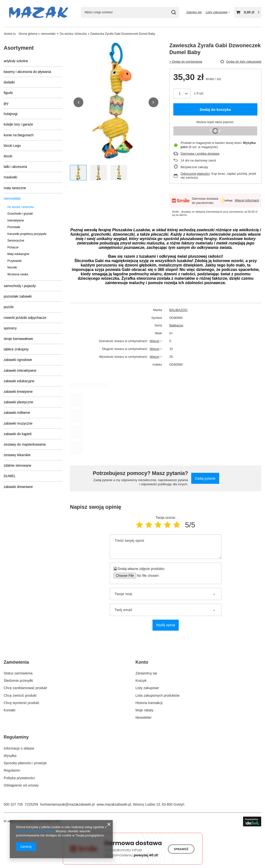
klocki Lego (12, 146)
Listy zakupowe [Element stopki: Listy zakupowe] (147, 688)
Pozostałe (14, 227)
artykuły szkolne (16, 61)
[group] (116, 102)
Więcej (155, 341)
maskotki (10, 177)
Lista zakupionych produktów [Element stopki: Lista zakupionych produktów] (158, 695)
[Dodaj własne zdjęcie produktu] (146, 576)
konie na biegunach (19, 135)
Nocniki (12, 267)
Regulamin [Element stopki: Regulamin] (12, 770)
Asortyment (19, 48)
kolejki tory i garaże (18, 124)
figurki (8, 93)
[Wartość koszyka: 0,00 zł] (248, 12)
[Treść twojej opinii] (166, 547)
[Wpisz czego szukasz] (130, 12)
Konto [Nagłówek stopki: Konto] (142, 662)
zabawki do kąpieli (18, 434)
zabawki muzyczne (18, 423)
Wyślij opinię (166, 625)
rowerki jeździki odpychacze (25, 318)
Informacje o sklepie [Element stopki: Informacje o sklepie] (19, 748)
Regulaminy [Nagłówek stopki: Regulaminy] (16, 737)
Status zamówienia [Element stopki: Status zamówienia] (18, 673)
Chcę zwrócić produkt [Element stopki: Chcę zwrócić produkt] (20, 695)
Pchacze (13, 247)
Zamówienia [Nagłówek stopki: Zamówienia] (16, 662)
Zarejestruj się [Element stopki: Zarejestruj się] (146, 673)
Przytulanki (14, 261)
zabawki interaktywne (20, 370)
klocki (8, 156)
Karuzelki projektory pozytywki (27, 234)
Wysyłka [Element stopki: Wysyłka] (10, 756)
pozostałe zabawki (18, 296)
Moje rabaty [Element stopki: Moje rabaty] (145, 710)
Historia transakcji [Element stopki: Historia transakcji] (149, 703)
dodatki (9, 82)
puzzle (9, 307)
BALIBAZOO (178, 310)
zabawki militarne (17, 413)
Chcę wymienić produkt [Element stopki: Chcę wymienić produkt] (21, 703)
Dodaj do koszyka (215, 110)
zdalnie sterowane (18, 465)
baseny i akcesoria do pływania (27, 72)
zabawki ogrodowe (18, 360)
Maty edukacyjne (18, 254)
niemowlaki (48, 34)
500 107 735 (13, 804)
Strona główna (28, 34)
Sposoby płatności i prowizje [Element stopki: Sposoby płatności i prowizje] (25, 763)
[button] (78, 102)
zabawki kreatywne (18, 392)
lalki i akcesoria (15, 167)
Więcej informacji (247, 200)
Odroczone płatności (195, 174)
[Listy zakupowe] (218, 12)
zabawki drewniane (18, 487)
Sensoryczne (16, 241)
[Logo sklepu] (39, 12)
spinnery (10, 328)
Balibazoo (176, 325)
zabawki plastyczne (19, 402)
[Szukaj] (173, 12)
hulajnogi (11, 114)
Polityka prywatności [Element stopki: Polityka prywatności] (19, 778)
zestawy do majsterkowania (25, 444)
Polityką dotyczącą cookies (35, 831)
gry (6, 103)
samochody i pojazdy (20, 286)
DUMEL (10, 476)
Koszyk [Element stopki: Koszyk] (141, 681)
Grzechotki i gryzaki (20, 214)
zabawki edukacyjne (19, 381)
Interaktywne (16, 220)
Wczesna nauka (18, 274)
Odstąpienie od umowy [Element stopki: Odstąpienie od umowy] (21, 785)
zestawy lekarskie (17, 455)
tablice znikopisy (16, 349)
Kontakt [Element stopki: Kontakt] (9, 710)
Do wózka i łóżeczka (73, 34)
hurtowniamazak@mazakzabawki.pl (67, 804)
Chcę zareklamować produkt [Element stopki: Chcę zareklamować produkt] (25, 688)
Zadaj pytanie (205, 478)
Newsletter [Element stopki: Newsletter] (144, 718)
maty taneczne (15, 188)
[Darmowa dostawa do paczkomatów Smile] (133, 863)
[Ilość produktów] (182, 93)
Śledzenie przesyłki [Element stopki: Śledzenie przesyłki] (18, 681)
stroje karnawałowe (18, 339)
